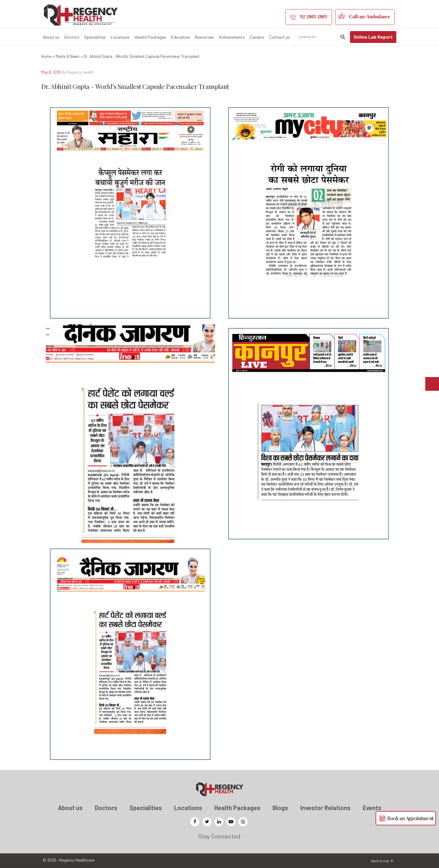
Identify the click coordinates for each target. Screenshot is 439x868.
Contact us (280, 37)
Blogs (280, 808)
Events (372, 808)
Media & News (68, 56)
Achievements (232, 37)
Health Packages (150, 37)
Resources (204, 37)
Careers (257, 37)
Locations (120, 37)
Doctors (72, 37)
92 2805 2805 (314, 17)
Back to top (380, 861)
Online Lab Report (373, 37)
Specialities (95, 37)
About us (51, 37)
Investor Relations (325, 808)
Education (180, 37)
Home (46, 56)
